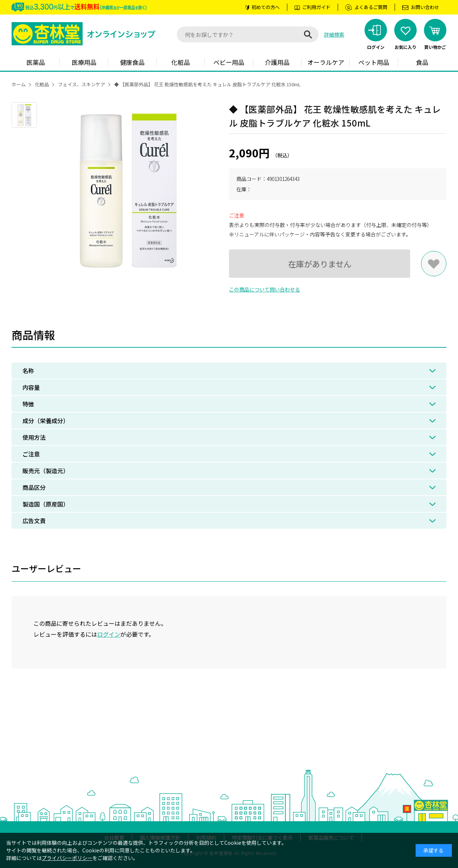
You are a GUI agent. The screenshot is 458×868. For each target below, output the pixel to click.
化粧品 (181, 62)
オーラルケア (326, 62)
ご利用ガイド (316, 7)
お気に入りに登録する (434, 264)
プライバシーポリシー (67, 858)
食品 (422, 62)
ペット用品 (374, 62)
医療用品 (84, 62)
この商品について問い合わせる (265, 289)
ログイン (109, 634)
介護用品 (277, 62)
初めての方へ (266, 7)
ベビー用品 (229, 62)
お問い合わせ (425, 7)
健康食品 (132, 62)
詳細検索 (334, 34)
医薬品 (36, 62)
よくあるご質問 (371, 7)
